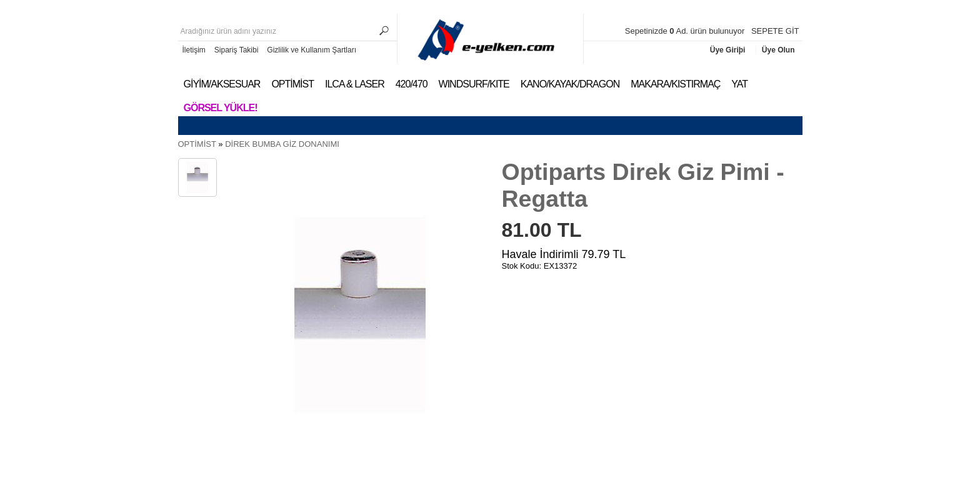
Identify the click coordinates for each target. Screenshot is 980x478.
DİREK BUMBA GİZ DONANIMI (282, 144)
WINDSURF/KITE (474, 84)
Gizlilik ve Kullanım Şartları (312, 50)
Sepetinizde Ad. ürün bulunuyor (686, 31)
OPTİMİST (292, 84)
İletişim (194, 50)
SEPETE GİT (775, 31)
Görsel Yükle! (221, 108)
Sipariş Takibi (236, 50)
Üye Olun (778, 50)
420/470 (412, 84)
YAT (739, 84)
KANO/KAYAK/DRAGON (570, 84)
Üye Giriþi (729, 50)
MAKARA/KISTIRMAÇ (675, 84)
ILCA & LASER (355, 84)
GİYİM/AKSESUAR (222, 84)
